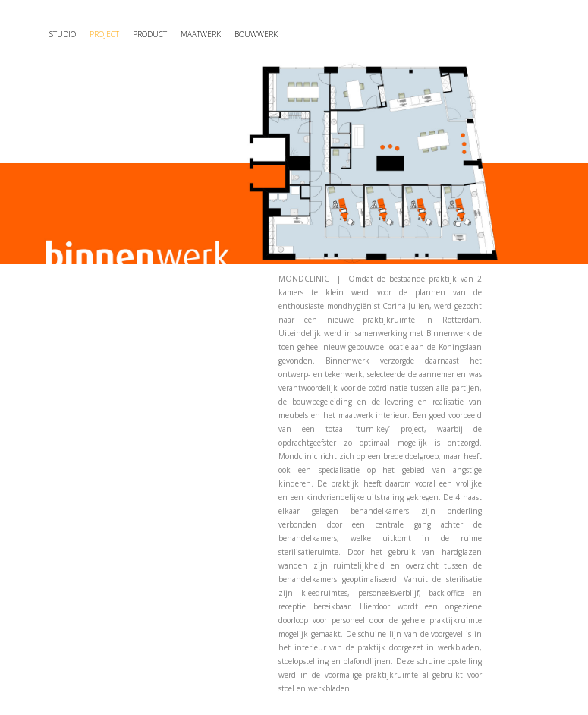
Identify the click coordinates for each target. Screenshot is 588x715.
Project (104, 34)
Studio (63, 34)
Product (150, 34)
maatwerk (201, 34)
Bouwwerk (256, 34)
